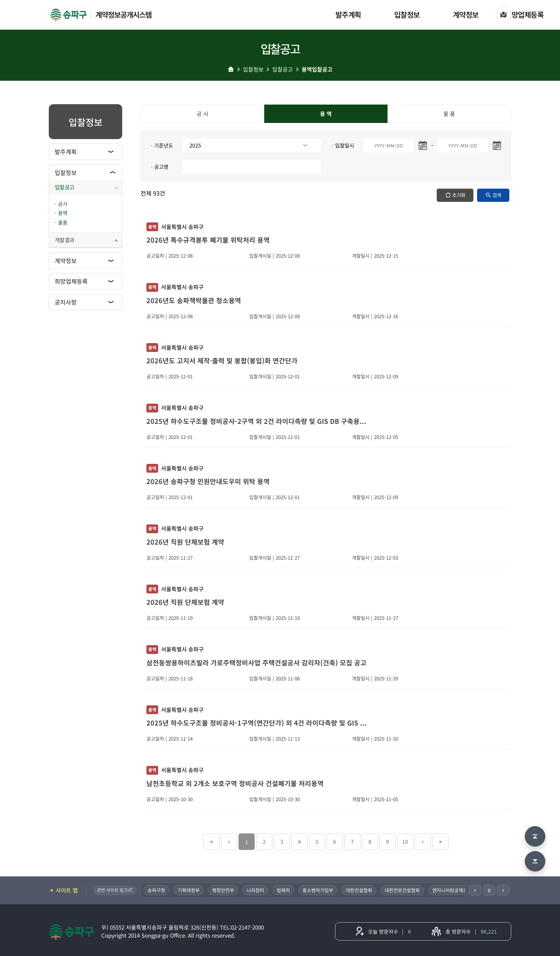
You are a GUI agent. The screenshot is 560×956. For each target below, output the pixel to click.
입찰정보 (407, 14)
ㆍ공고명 (159, 167)
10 (405, 842)
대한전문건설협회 (403, 890)
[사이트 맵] (503, 15)
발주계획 (348, 14)
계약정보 (466, 14)
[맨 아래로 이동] (535, 861)
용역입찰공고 (317, 69)
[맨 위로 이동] (535, 836)
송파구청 (157, 890)
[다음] (503, 890)
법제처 (284, 890)
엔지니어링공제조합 (452, 890)
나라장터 (256, 890)
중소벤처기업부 (318, 890)
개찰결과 (64, 240)
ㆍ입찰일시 (342, 145)
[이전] (475, 890)
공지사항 (66, 302)
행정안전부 (223, 890)
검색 (497, 195)
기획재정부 (189, 890)
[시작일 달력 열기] (423, 145)
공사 (63, 204)
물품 (63, 222)
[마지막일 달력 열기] (497, 145)
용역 (63, 213)
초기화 (459, 195)
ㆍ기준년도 (161, 145)
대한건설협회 (359, 890)
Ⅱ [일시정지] (489, 890)
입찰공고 (283, 69)
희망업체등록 (524, 14)
